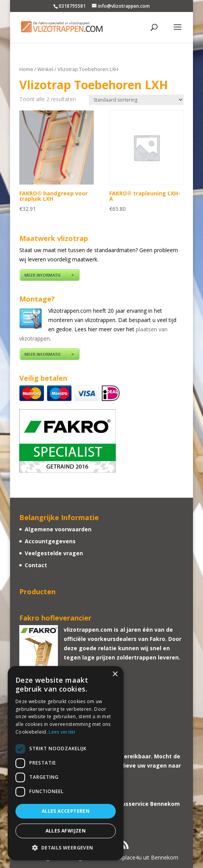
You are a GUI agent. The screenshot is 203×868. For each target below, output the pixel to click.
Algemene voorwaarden (58, 529)
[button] (66, 848)
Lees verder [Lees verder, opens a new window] (62, 732)
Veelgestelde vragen (54, 553)
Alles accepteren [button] (66, 811)
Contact (36, 565)
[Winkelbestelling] (136, 100)
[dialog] (66, 763)
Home (26, 69)
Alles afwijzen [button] (66, 831)
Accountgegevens (50, 541)
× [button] (115, 674)
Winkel (45, 69)
